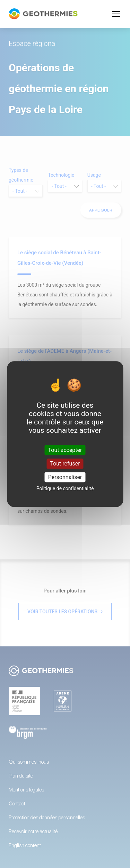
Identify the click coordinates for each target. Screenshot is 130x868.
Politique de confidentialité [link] (65, 488)
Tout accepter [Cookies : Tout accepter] (65, 450)
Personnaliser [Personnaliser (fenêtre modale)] (65, 477)
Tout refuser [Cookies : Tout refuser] (65, 464)
